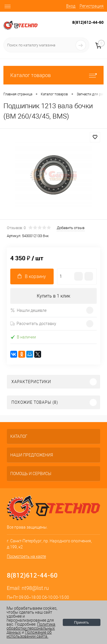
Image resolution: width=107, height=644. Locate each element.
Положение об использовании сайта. (29, 634)
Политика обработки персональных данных (31, 628)
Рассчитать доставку (33, 324)
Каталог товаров (53, 75)
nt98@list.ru (35, 588)
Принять (82, 622)
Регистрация (92, 6)
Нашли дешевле (28, 310)
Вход (71, 6)
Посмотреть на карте (26, 556)
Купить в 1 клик (53, 296)
